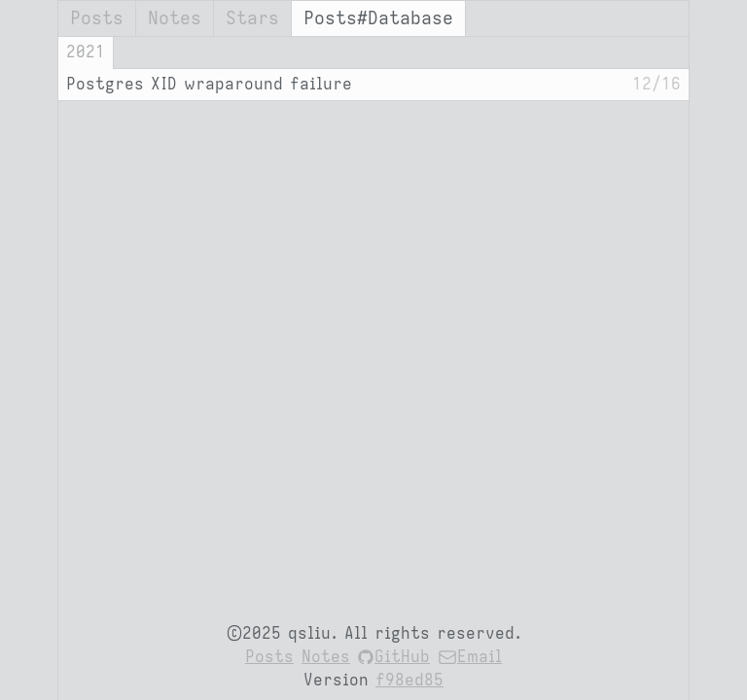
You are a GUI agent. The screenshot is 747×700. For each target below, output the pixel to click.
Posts (97, 18)
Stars (252, 18)
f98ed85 (409, 681)
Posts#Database (378, 18)
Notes (175, 18)
